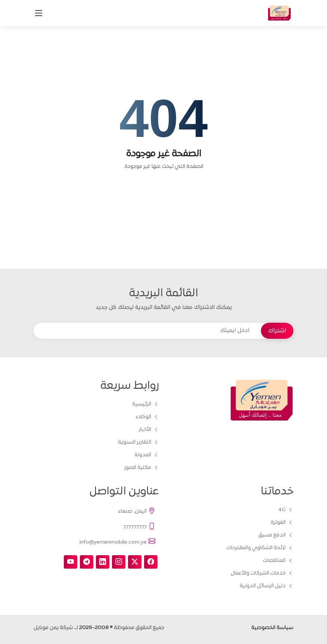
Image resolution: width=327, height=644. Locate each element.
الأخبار (145, 430)
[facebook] (151, 562)
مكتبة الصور (138, 468)
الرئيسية (142, 404)
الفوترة (278, 523)
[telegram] (87, 562)
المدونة (143, 455)
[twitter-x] (135, 562)
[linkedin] (103, 562)
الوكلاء (143, 417)
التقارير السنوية (135, 443)
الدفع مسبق (272, 535)
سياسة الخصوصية (272, 628)
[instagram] (119, 562)
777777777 (140, 526)
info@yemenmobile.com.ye (118, 542)
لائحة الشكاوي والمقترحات (256, 548)
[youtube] (71, 562)
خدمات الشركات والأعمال (258, 573)
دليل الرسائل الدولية (263, 586)
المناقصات (274, 561)
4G (282, 510)
